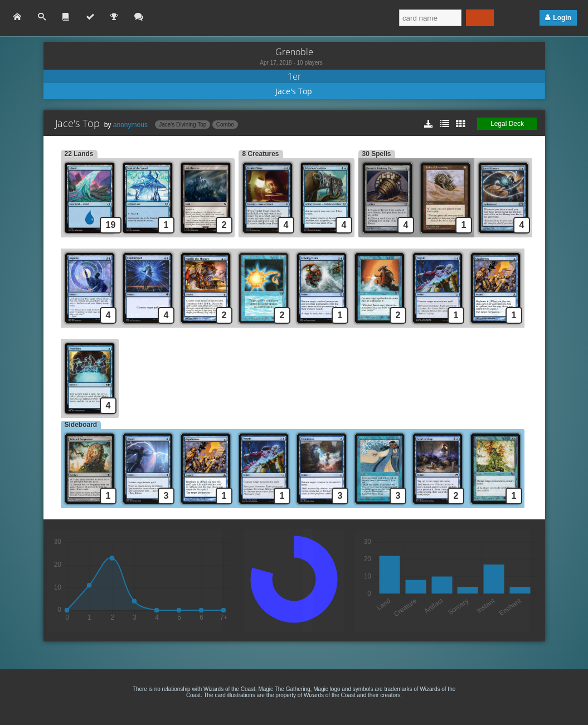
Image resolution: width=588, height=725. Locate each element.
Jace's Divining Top (183, 125)
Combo (225, 125)
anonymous (130, 125)
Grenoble (294, 52)
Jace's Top (294, 91)
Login (562, 18)
